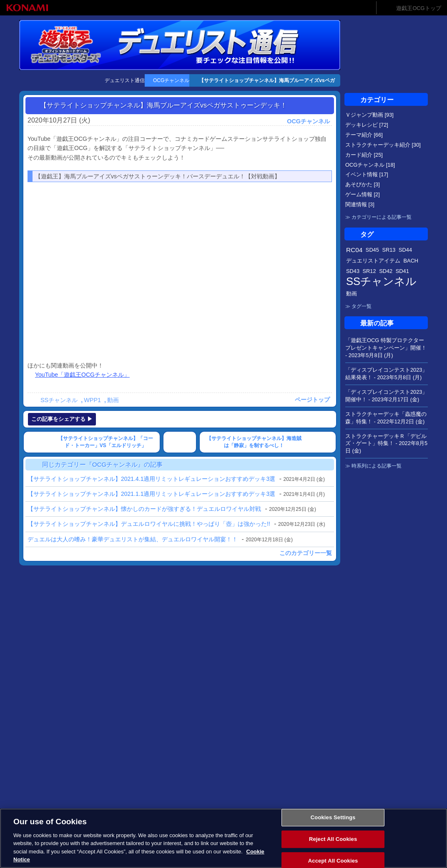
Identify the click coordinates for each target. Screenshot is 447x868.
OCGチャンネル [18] (370, 165)
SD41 (402, 271)
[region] (223, 838)
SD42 (386, 271)
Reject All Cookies (333, 839)
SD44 (405, 250)
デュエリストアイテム (373, 261)
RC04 (354, 250)
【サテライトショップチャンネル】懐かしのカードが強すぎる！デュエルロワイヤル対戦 (144, 509)
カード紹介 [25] (364, 155)
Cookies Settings (333, 818)
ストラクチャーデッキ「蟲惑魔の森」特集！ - (386, 418)
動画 (113, 400)
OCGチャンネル (171, 80)
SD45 (372, 250)
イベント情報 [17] (367, 174)
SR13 (389, 250)
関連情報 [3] (360, 204)
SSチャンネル (59, 400)
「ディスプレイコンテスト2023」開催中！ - (386, 396)
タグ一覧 (362, 306)
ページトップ (312, 400)
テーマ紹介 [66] (364, 135)
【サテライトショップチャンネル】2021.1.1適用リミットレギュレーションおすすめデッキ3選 (151, 494)
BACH (411, 261)
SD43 (353, 271)
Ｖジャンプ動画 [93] (369, 115)
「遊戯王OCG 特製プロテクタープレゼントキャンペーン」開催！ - (386, 348)
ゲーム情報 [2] (363, 194)
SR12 (369, 271)
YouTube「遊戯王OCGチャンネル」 (82, 375)
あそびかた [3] (363, 184)
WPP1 (92, 400)
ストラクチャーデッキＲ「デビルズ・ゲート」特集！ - (386, 444)
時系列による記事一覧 (377, 466)
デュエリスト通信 (125, 80)
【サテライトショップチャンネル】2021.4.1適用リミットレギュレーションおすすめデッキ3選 (151, 479)
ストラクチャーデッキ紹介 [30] (383, 145)
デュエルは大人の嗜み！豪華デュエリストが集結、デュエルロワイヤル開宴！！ (133, 539)
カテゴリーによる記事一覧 (382, 217)
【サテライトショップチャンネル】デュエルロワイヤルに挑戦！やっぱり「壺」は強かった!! (149, 524)
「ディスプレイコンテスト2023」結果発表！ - (386, 374)
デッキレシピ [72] (367, 125)
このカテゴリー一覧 (306, 553)
